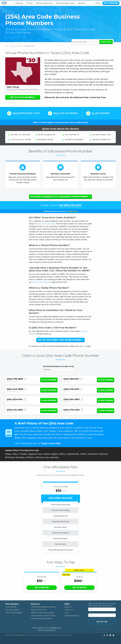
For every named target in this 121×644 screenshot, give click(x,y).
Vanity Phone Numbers (14, 613)
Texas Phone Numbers (17, 46)
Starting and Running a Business (43, 607)
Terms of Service (32, 635)
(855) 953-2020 (73, 205)
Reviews (82, 3)
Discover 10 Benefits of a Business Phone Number (60, 197)
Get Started (111, 3)
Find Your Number (80, 42)
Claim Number (49, 380)
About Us (68, 607)
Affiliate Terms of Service (65, 635)
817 (16, 434)
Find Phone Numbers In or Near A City (58, 366)
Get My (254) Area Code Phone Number (60, 340)
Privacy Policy (41, 635)
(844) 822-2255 (82, 122)
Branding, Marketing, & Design (42, 613)
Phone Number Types (65, 3)
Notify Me (102, 622)
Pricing (29, 3)
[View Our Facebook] (104, 635)
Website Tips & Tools (39, 610)
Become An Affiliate (72, 616)
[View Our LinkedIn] (110, 635)
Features (19, 3)
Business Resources (44, 3)
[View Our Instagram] (107, 635)
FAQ (84, 346)
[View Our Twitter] (113, 635)
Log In (98, 3)
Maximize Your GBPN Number (41, 618)
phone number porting (42, 282)
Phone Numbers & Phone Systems (43, 616)
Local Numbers (11, 607)
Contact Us (69, 610)
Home (8, 46)
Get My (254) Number (23, 97)
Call (70, 205)
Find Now (106, 42)
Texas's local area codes (46, 224)
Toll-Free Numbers (12, 610)
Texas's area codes (51, 443)
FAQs (66, 613)
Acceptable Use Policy (51, 635)
